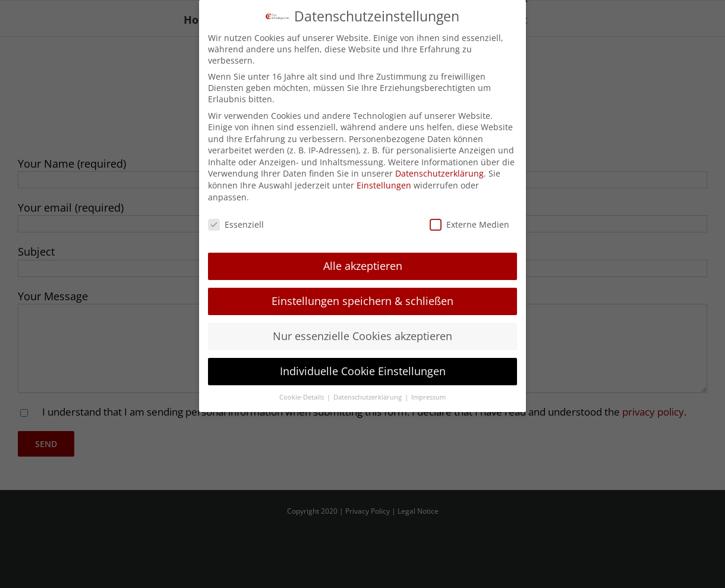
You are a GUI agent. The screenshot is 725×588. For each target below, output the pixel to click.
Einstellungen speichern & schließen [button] (363, 300)
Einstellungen (384, 184)
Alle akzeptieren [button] (363, 265)
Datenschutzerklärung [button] (368, 396)
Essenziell (236, 223)
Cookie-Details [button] (302, 396)
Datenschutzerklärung (439, 173)
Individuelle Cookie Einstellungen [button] (363, 370)
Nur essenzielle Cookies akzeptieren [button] (363, 335)
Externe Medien (469, 223)
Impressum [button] (428, 396)
